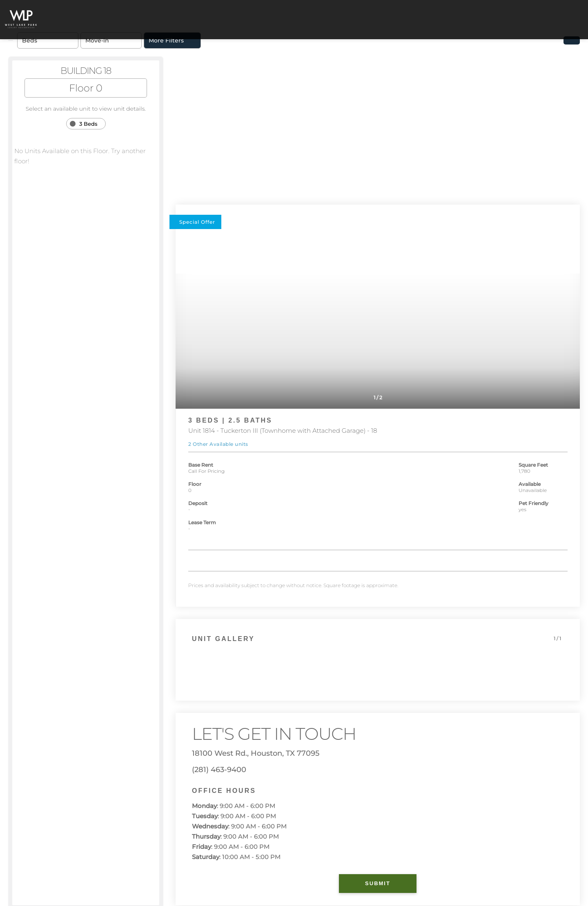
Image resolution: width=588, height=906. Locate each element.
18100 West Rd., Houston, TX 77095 (256, 753)
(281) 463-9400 (219, 770)
